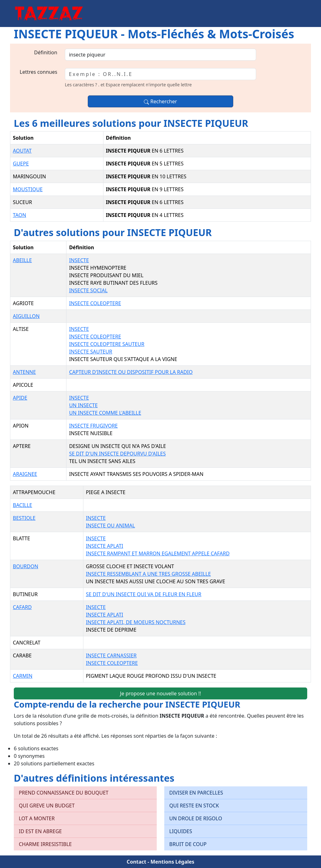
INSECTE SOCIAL (88, 290)
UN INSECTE (83, 405)
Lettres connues (39, 72)
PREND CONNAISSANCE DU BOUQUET (64, 793)
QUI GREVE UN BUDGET (47, 806)
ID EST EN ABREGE (40, 831)
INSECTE (79, 260)
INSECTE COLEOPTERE (95, 303)
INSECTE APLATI (105, 546)
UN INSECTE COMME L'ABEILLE (105, 413)
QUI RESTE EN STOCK (194, 806)
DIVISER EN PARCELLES (196, 793)
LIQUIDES (181, 831)
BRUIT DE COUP (188, 844)
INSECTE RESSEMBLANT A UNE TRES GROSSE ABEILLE (148, 574)
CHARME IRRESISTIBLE (45, 844)
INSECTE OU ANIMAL (111, 526)
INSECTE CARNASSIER (111, 655)
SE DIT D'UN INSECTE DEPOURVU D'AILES (117, 454)
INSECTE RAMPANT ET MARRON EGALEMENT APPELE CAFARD (158, 553)
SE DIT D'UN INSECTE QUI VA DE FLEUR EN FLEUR (144, 594)
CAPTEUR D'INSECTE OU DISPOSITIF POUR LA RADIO (131, 372)
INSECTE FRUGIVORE (93, 426)
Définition (46, 52)
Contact (136, 862)
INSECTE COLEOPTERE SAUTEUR (107, 344)
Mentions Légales (172, 862)
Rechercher (160, 101)
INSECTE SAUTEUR (90, 352)
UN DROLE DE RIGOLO (196, 818)
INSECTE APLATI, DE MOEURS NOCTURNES (136, 622)
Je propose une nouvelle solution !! (160, 693)
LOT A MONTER (37, 818)
